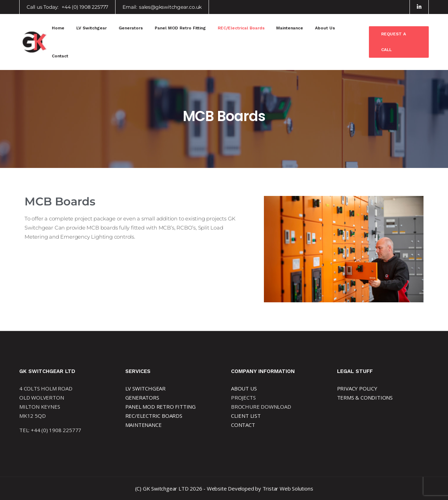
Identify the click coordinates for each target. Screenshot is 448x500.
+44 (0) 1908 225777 (85, 7)
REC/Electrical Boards (241, 28)
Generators (131, 28)
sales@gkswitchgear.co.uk (170, 7)
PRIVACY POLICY (357, 388)
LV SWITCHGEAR (145, 388)
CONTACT (243, 425)
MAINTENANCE (143, 425)
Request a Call (394, 42)
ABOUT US (244, 388)
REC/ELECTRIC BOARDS (154, 416)
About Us (325, 28)
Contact (60, 56)
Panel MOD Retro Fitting (180, 28)
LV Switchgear (92, 28)
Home (58, 28)
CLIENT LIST (246, 416)
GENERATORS (142, 397)
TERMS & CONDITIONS (365, 397)
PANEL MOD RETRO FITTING (160, 407)
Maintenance (290, 28)
